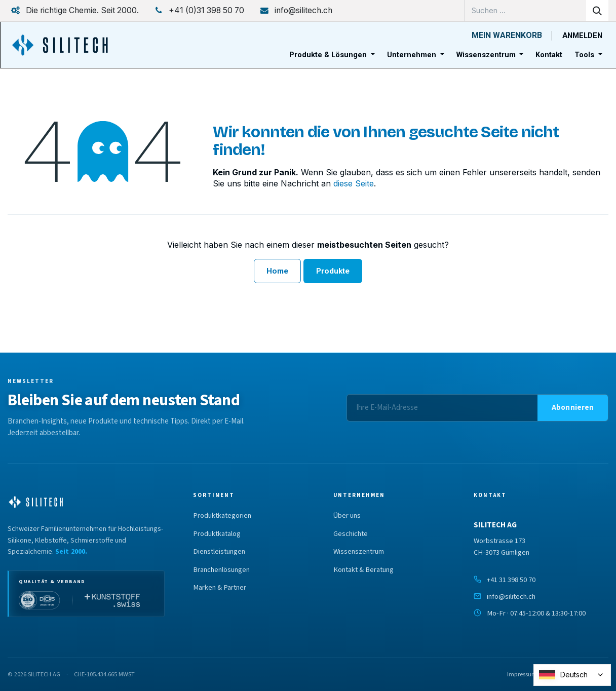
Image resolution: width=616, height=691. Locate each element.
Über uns (347, 516)
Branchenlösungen (221, 570)
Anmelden (582, 35)
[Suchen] (597, 11)
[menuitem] (332, 55)
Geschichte (351, 534)
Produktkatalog (217, 534)
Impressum (522, 674)
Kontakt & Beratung (363, 570)
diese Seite (354, 183)
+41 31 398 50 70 (511, 580)
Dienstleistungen (219, 552)
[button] (573, 408)
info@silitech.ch (511, 597)
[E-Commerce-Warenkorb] (507, 35)
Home (277, 271)
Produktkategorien (222, 516)
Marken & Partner (220, 588)
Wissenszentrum (359, 552)
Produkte (333, 271)
